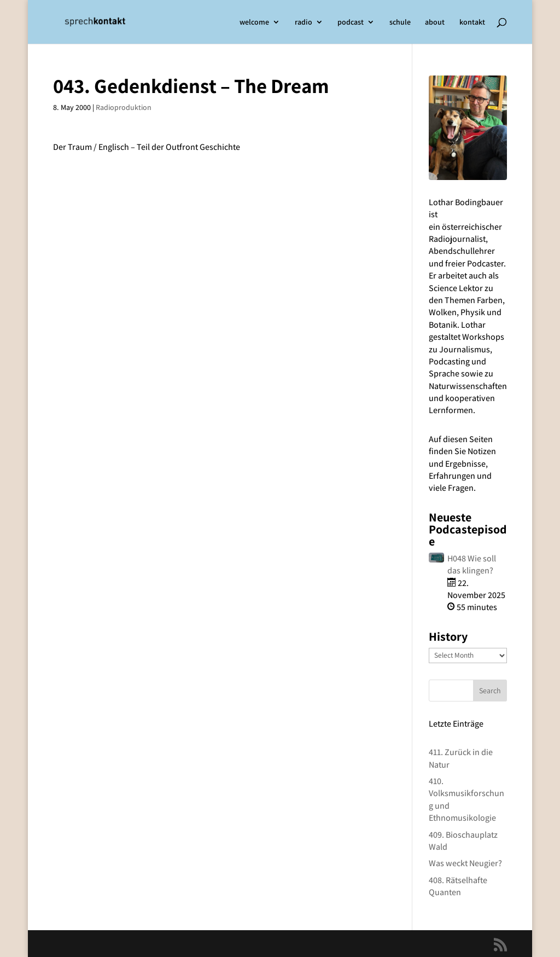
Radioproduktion (124, 107)
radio (304, 22)
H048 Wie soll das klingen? (472, 564)
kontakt (472, 22)
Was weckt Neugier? (465, 863)
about (435, 22)
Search (490, 691)
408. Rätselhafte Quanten (458, 886)
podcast (351, 22)
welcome (254, 22)
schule (400, 22)
